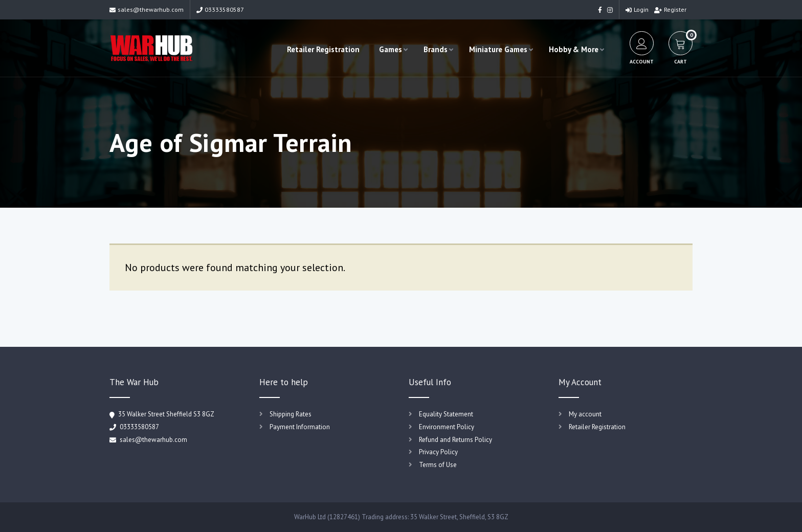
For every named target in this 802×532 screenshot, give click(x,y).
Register (670, 9)
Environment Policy (447, 427)
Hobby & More (574, 49)
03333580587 (220, 9)
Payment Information (300, 427)
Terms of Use (438, 465)
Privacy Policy (438, 452)
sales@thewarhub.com (147, 9)
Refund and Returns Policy (455, 440)
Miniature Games (498, 49)
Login (637, 9)
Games (391, 49)
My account (585, 414)
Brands (436, 49)
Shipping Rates (291, 414)
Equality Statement (446, 414)
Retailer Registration (323, 49)
